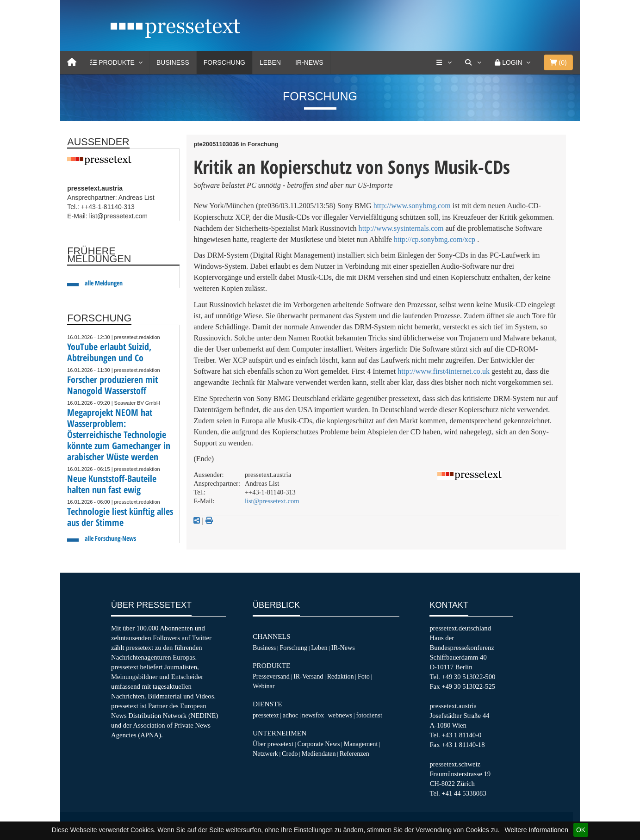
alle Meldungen (104, 283)
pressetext (266, 715)
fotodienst (369, 715)
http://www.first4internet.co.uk (444, 371)
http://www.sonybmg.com (412, 206)
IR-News (309, 62)
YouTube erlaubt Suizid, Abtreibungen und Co (109, 352)
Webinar (264, 686)
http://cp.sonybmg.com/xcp (435, 239)
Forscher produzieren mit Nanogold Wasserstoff (112, 385)
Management (361, 744)
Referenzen (354, 754)
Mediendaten (319, 754)
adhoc (291, 715)
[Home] (72, 62)
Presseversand (271, 676)
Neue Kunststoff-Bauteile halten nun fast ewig (112, 484)
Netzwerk (265, 754)
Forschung (224, 62)
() (558, 62)
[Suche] (473, 62)
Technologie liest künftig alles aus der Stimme (120, 517)
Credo (290, 754)
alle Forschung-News (110, 538)
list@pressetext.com (272, 501)
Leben (270, 62)
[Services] (444, 62)
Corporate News (318, 744)
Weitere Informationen (536, 830)
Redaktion (341, 676)
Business (173, 62)
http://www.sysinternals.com (401, 228)
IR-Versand (308, 676)
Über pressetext (273, 744)
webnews (340, 715)
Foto (364, 676)
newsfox (313, 715)
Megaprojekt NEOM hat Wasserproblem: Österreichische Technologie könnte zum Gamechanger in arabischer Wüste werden (119, 435)
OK (581, 830)
